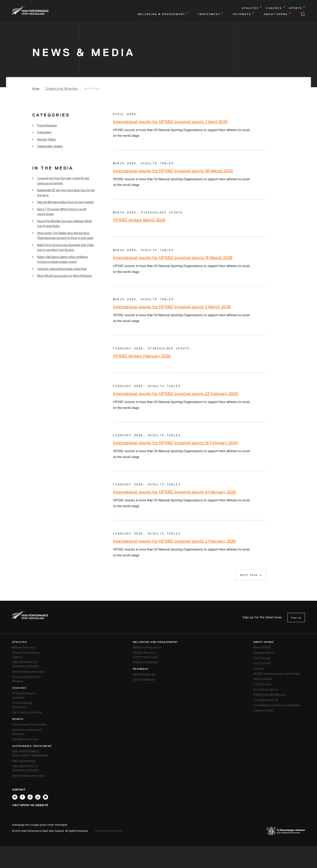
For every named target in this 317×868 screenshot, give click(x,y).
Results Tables (46, 139)
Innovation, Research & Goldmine (27, 732)
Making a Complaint (146, 662)
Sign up (296, 618)
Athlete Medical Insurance (29, 672)
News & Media (263, 679)
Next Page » (251, 575)
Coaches (19, 688)
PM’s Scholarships (24, 761)
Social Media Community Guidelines (277, 705)
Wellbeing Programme (147, 647)
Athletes (20, 642)
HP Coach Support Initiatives (24, 696)
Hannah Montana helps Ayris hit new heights (66, 202)
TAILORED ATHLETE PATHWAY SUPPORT (26, 664)
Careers (258, 669)
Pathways (141, 669)
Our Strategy (262, 658)
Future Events (262, 684)
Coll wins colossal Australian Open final (62, 269)
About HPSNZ (264, 642)
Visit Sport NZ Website (30, 805)
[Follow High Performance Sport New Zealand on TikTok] (30, 797)
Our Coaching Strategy (27, 712)
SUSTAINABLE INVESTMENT (32, 746)
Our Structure (262, 663)
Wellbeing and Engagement (155, 642)
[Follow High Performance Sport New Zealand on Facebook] (22, 797)
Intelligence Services (25, 739)
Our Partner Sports (266, 690)
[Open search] (303, 14)
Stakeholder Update (50, 146)
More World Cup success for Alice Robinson (65, 276)
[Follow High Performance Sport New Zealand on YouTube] (45, 797)
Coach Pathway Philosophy (22, 705)
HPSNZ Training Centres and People (277, 674)
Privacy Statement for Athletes (27, 679)
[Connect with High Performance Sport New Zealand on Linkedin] (38, 797)
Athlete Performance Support (26, 655)
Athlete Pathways (24, 647)
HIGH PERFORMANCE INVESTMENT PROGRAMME (30, 754)
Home (36, 89)
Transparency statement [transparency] (109, 831)
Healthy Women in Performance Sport (145, 655)
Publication (44, 132)
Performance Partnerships (30, 725)
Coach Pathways (144, 680)
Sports (18, 719)
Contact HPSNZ (263, 711)
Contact (19, 789)
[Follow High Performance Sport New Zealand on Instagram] (15, 797)
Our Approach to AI (266, 700)
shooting (91, 89)
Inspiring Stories (62, 89)
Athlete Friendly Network (269, 695)
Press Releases (47, 125)
